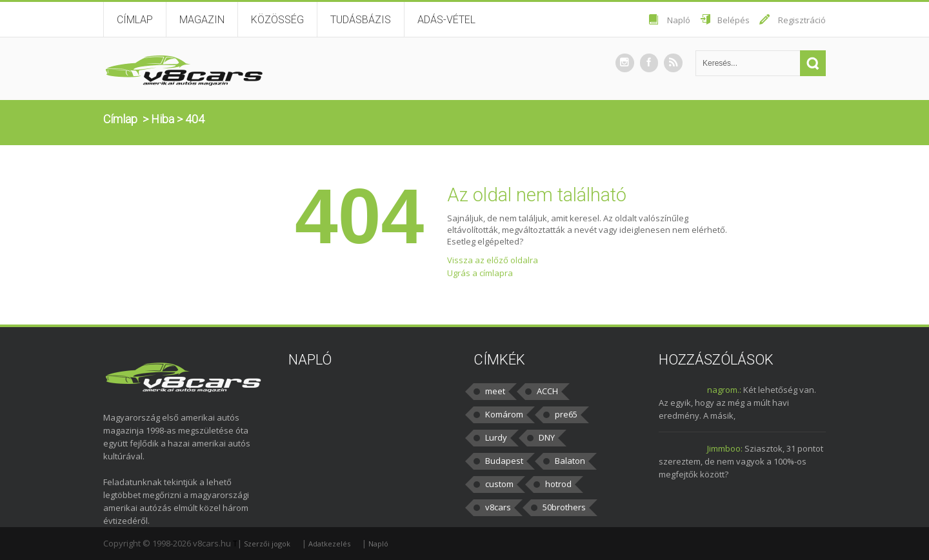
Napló (679, 20)
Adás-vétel (446, 20)
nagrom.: (724, 390)
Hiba (163, 119)
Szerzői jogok (267, 544)
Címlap (135, 20)
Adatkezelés (329, 544)
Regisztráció (802, 20)
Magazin (202, 20)
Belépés (734, 20)
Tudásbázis (361, 20)
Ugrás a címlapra (480, 273)
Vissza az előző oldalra (493, 260)
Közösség (277, 20)
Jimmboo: (725, 448)
